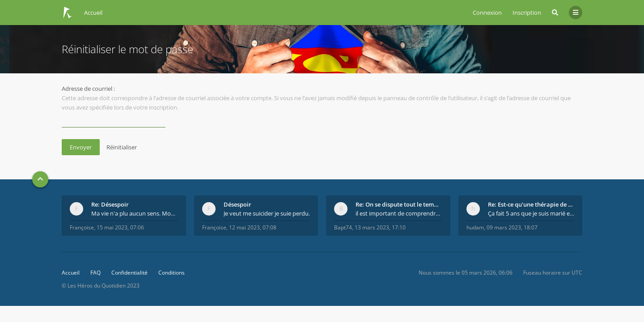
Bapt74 (343, 227)
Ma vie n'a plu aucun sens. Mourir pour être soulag (135, 213)
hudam (475, 227)
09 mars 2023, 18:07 (512, 227)
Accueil (71, 273)
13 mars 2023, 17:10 (380, 227)
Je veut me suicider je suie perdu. (267, 213)
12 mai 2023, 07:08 (253, 227)
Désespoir (237, 204)
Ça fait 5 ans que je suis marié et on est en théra (531, 213)
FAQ (95, 273)
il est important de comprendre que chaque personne (399, 213)
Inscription (527, 13)
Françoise (82, 227)
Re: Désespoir (110, 204)
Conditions (172, 273)
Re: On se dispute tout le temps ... (399, 204)
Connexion (487, 13)
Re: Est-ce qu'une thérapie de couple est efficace (531, 204)
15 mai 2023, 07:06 (120, 227)
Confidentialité (129, 273)
